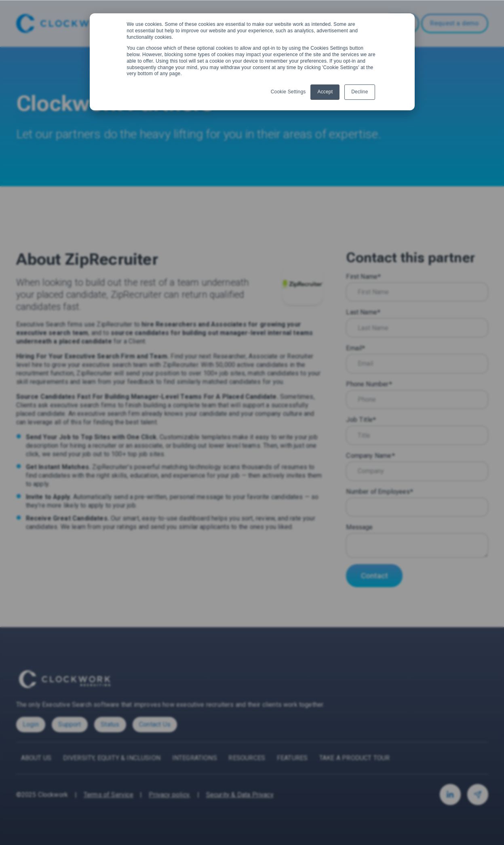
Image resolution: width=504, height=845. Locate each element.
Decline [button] (360, 92)
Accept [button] (325, 92)
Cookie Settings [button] (288, 92)
